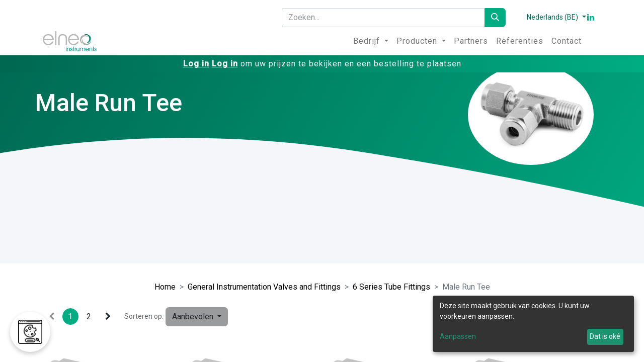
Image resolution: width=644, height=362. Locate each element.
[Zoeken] (495, 18)
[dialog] (533, 324)
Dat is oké (605, 336)
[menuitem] (371, 41)
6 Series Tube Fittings (391, 287)
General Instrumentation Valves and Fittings (264, 287)
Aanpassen (458, 336)
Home (165, 287)
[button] (197, 317)
